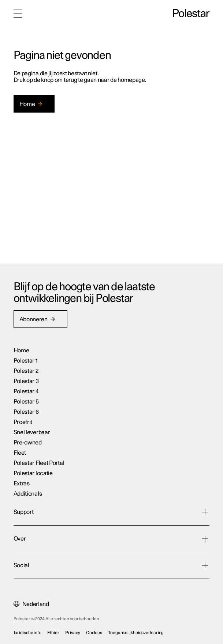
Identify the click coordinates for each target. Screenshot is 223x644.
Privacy (73, 633)
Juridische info (28, 633)
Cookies (94, 633)
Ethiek (53, 633)
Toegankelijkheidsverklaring (136, 633)
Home (21, 351)
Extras (22, 484)
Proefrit (23, 422)
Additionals (28, 494)
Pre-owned (28, 443)
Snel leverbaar (32, 432)
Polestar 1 (26, 361)
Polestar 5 (26, 402)
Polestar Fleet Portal (39, 463)
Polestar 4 (26, 391)
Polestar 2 (26, 371)
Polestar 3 (26, 381)
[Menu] (18, 13)
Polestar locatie (33, 473)
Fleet (20, 453)
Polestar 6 (26, 412)
